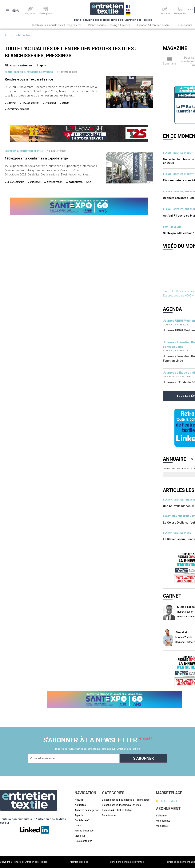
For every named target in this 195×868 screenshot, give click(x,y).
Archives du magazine (87, 810)
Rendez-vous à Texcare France (29, 79)
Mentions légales (79, 862)
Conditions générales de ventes (127, 862)
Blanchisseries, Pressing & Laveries (109, 25)
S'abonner (162, 816)
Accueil (9, 35)
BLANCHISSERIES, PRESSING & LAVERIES (29, 72)
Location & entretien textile (24, 151)
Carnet (78, 825)
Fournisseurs (184, 25)
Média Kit (80, 836)
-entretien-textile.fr (167, 801)
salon (66, 103)
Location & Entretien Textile (153, 25)
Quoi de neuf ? (83, 820)
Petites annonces (84, 831)
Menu (12, 11)
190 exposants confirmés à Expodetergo (36, 158)
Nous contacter (83, 841)
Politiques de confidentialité (180, 862)
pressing (51, 103)
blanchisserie (31, 103)
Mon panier (162, 826)
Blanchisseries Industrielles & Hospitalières (56, 25)
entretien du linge (18, 109)
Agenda (79, 815)
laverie (12, 103)
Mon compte (163, 821)
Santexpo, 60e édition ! (179, 233)
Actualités (24, 35)
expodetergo (55, 182)
